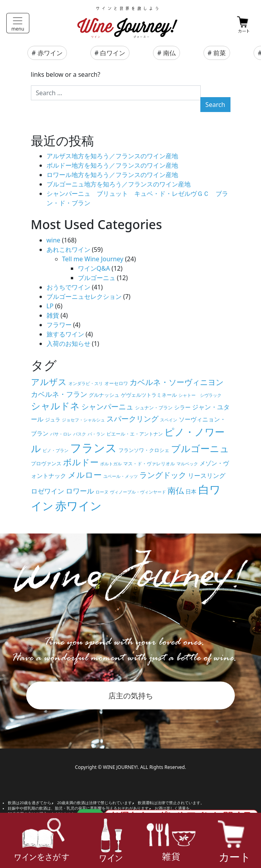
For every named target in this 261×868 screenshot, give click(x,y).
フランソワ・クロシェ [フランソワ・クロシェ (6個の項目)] (144, 450)
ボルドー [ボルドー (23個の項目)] (81, 462)
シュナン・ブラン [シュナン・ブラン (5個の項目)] (154, 407)
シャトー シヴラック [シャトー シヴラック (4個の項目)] (200, 395)
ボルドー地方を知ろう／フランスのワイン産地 (112, 165)
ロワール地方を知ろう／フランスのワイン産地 (112, 175)
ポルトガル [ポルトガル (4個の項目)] (111, 464)
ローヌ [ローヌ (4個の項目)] (102, 492)
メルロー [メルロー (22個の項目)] (85, 475)
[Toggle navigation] (18, 23)
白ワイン (113, 53)
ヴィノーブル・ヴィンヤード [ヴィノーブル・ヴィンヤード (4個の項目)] (138, 492)
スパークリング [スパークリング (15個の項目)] (132, 419)
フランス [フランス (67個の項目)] (94, 448)
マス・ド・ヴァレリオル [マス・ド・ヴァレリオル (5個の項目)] (149, 463)
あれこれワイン (68, 250)
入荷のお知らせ (68, 344)
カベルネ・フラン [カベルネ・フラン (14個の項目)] (59, 394)
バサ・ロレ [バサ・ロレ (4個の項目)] (61, 434)
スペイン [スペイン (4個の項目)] (169, 420)
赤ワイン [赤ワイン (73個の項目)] (78, 506)
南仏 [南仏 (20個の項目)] (176, 490)
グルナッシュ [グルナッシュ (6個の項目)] (104, 395)
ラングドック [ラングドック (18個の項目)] (163, 475)
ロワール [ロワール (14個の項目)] (80, 491)
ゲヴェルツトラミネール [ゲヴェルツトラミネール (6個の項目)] (149, 395)
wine (54, 240)
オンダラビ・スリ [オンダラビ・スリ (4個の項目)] (86, 383)
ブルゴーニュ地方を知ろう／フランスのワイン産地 (119, 184)
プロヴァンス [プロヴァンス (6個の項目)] (46, 463)
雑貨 (53, 315)
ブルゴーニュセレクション (84, 297)
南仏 (169, 53)
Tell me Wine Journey (93, 259)
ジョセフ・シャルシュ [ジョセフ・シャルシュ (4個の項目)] (83, 420)
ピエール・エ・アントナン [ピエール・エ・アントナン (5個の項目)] (135, 434)
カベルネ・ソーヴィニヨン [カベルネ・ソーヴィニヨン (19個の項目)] (176, 382)
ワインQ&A (94, 268)
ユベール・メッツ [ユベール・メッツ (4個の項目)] (121, 476)
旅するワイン (65, 334)
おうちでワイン (68, 287)
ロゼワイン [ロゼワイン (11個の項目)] (48, 491)
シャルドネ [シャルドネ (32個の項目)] (55, 406)
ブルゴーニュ (97, 278)
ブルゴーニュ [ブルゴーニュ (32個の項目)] (200, 448)
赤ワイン (50, 53)
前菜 (220, 53)
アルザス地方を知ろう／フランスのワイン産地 (112, 156)
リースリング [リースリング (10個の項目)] (207, 476)
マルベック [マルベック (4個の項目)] (187, 464)
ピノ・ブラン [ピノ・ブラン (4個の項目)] (56, 450)
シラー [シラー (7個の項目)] (182, 407)
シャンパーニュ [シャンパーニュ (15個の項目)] (107, 406)
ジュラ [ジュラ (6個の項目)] (53, 420)
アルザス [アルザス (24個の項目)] (49, 382)
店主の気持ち (131, 695)
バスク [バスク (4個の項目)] (80, 434)
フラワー (59, 325)
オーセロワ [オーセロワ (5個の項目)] (116, 383)
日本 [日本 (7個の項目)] (191, 491)
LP (50, 306)
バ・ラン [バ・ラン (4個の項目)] (96, 434)
